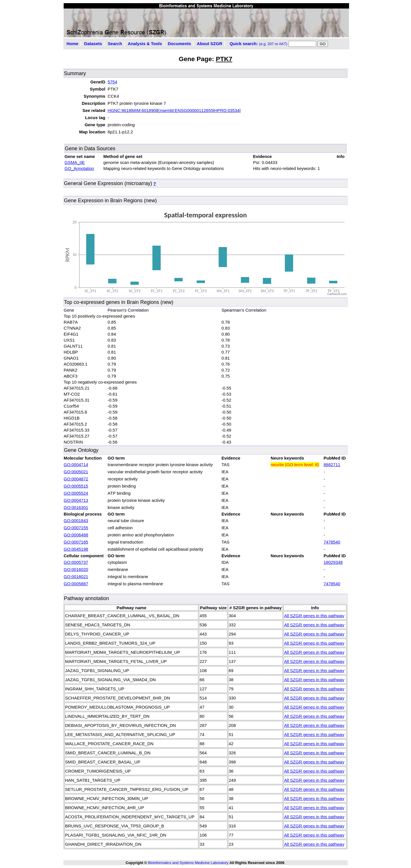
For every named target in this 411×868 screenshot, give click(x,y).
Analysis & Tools (145, 44)
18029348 (333, 562)
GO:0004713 (76, 500)
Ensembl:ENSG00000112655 (185, 110)
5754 (112, 82)
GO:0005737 (76, 562)
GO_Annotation (79, 168)
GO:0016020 (76, 569)
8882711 (332, 465)
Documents (180, 44)
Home (72, 44)
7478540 (332, 542)
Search (115, 44)
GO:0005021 (76, 472)
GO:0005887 (76, 584)
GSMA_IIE (75, 162)
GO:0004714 (76, 465)
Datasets (93, 44)
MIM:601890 (144, 110)
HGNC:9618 (119, 110)
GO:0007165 (76, 542)
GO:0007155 (76, 528)
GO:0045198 (76, 549)
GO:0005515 (76, 486)
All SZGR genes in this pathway (314, 616)
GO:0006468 (76, 535)
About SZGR (210, 44)
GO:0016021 (76, 577)
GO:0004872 (76, 479)
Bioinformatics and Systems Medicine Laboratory (188, 863)
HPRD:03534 (227, 110)
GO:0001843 (76, 521)
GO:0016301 (76, 507)
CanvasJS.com (337, 294)
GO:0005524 (76, 493)
